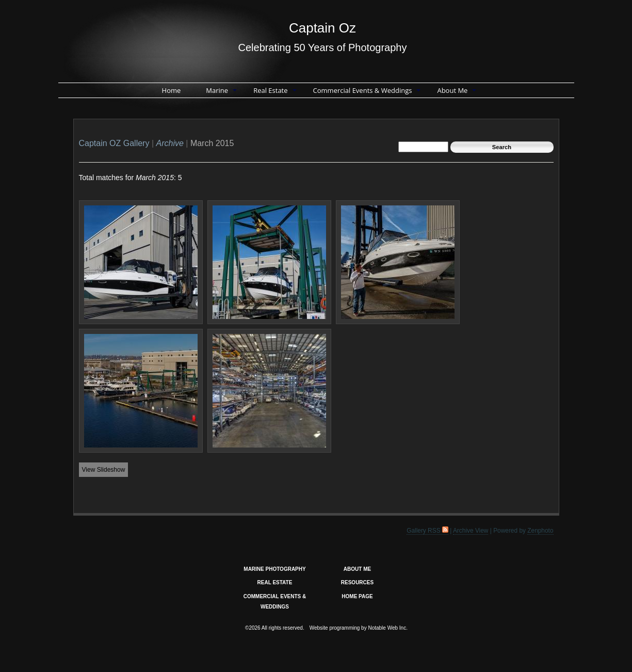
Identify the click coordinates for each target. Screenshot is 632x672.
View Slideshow (104, 470)
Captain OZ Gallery (114, 143)
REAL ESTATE (275, 582)
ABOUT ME (357, 569)
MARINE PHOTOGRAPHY (274, 569)
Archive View (471, 531)
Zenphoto (540, 531)
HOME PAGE (357, 596)
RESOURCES (357, 582)
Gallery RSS (427, 531)
